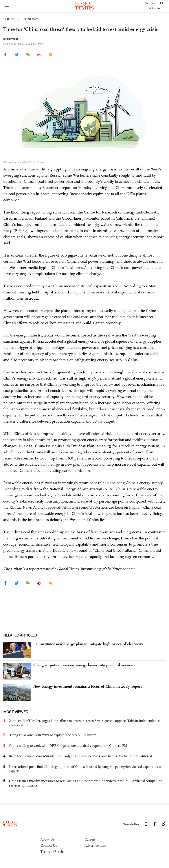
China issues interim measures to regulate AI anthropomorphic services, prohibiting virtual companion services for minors (86, 783)
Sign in (150, 3)
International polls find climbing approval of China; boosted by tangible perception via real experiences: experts (85, 769)
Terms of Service (53, 852)
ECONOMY (29, 19)
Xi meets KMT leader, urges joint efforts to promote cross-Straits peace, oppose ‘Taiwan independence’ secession (85, 723)
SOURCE (10, 19)
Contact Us (49, 845)
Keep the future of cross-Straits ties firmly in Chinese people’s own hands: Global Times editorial (80, 756)
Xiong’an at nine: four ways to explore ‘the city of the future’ (53, 735)
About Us (47, 839)
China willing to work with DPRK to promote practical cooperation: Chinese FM (68, 746)
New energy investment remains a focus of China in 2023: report (87, 686)
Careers (90, 839)
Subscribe (155, 8)
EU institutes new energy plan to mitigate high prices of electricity (88, 644)
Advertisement (95, 845)
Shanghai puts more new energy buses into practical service (83, 665)
